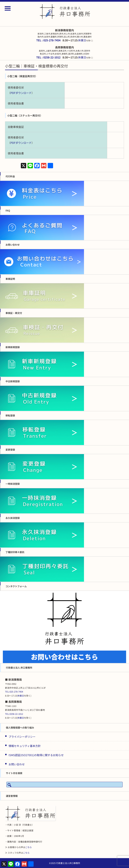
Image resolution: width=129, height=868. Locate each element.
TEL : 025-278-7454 (48, 40)
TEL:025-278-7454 (14, 692)
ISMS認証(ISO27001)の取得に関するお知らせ (36, 755)
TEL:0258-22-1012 (14, 714)
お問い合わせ (17, 764)
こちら (28, 847)
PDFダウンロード (21, 93)
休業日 (82, 40)
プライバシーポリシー (22, 737)
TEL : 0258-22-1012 (48, 57)
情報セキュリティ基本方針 (25, 746)
